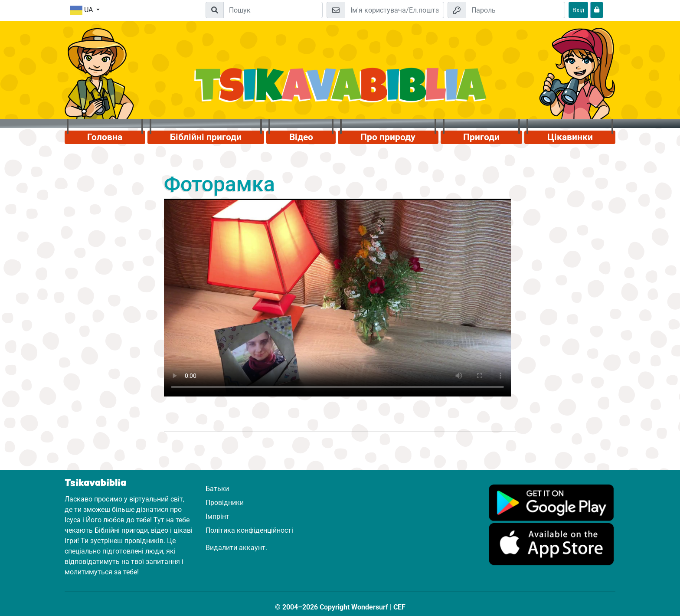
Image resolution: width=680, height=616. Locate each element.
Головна (105, 137)
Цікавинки (570, 137)
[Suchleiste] (273, 10)
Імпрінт (217, 516)
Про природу (388, 137)
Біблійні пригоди (206, 137)
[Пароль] (515, 10)
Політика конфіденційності (249, 530)
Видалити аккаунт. (236, 548)
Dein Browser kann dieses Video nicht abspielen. (337, 298)
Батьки (217, 489)
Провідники (225, 503)
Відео (301, 137)
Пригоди (481, 137)
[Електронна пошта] (394, 10)
